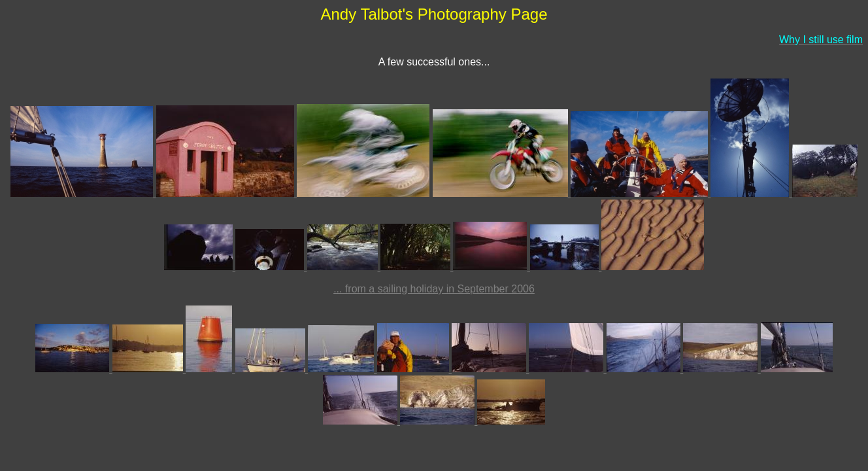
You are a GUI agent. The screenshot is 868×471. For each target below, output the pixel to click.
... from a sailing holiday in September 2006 (434, 289)
